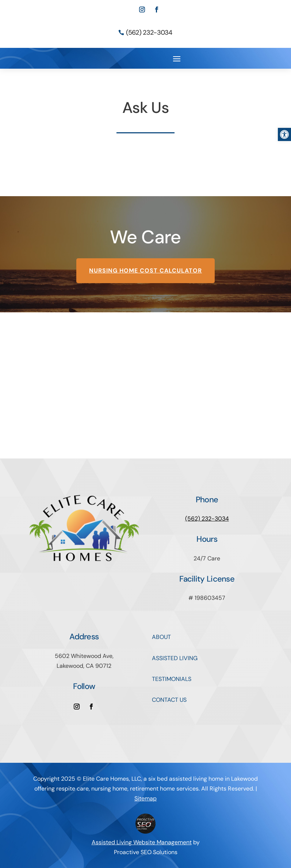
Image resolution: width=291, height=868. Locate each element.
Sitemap (145, 798)
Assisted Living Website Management (142, 842)
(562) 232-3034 (149, 33)
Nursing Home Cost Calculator (145, 271)
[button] (284, 134)
